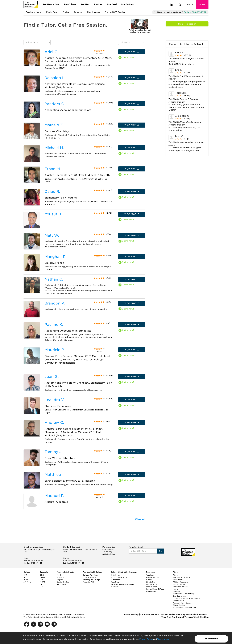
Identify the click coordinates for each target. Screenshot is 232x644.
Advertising (107, 552)
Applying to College (91, 580)
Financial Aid (88, 582)
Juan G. (52, 377)
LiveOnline (151, 582)
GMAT (42, 577)
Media (175, 589)
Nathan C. (54, 279)
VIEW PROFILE (132, 52)
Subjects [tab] (78, 12)
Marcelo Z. (54, 125)
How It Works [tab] (93, 12)
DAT (42, 584)
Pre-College (70, 4)
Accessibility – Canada (183, 603)
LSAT (42, 580)
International (108, 550)
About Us (115, 587)
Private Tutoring (153, 584)
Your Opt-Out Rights (172, 617)
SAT (25, 575)
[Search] (180, 5)
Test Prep (115, 582)
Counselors (151, 591)
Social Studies (63, 582)
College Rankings (90, 575)
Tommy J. (53, 452)
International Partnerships (184, 594)
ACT (25, 577)
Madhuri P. (54, 496)
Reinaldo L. (55, 78)
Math (59, 575)
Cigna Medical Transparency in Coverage (184, 606)
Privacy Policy (146, 639)
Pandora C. (55, 104)
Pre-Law (98, 4)
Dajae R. (52, 191)
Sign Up (202, 4)
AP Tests (27, 582)
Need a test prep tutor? (180, 12)
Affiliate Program (180, 582)
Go (160, 551)
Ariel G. (51, 52)
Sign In (190, 4)
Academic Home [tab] (34, 12)
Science (60, 577)
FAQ (25, 552)
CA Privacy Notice (150, 615)
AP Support (62, 584)
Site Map (204, 617)
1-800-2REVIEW (40, 550)
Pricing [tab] (66, 12)
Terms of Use (163, 639)
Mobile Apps (152, 587)
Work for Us (178, 580)
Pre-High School (51, 4)
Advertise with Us (181, 587)
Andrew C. (54, 423)
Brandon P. (55, 303)
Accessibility (178, 601)
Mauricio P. (55, 350)
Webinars (150, 575)
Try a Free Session (187, 24)
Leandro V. (54, 400)
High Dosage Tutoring (121, 577)
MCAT (42, 582)
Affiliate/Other (109, 554)
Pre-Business (128, 4)
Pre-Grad (112, 4)
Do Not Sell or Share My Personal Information (184, 615)
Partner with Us (180, 584)
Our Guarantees (180, 596)
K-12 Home (116, 575)
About (176, 575)
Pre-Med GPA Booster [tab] (115, 12)
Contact (176, 591)
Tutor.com (115, 580)
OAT (42, 587)
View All (140, 519)
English (60, 580)
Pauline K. (54, 325)
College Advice (89, 577)
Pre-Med (85, 4)
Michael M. (54, 148)
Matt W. (52, 235)
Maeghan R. (55, 257)
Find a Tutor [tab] (52, 12)
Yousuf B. (53, 214)
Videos (149, 580)
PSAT (26, 580)
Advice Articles (153, 577)
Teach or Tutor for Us (182, 577)
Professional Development (123, 584)
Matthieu (53, 475)
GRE (42, 575)
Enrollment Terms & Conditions (186, 598)
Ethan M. (53, 169)
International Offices (155, 589)
